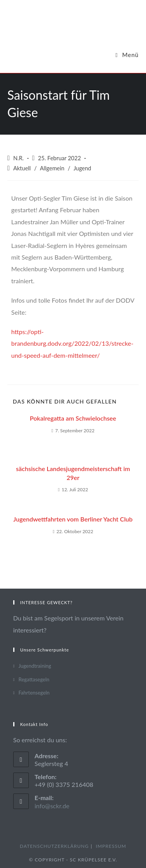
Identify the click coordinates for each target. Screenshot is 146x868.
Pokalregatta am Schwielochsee (73, 418)
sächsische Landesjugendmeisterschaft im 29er (73, 473)
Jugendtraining (35, 666)
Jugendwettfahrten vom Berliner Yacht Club (73, 519)
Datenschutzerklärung (54, 846)
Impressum (111, 846)
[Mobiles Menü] (127, 55)
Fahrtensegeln (34, 693)
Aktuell (22, 168)
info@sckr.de (52, 806)
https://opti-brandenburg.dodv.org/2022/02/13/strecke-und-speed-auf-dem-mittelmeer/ (72, 343)
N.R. (18, 158)
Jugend (82, 168)
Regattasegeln (34, 679)
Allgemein (52, 168)
